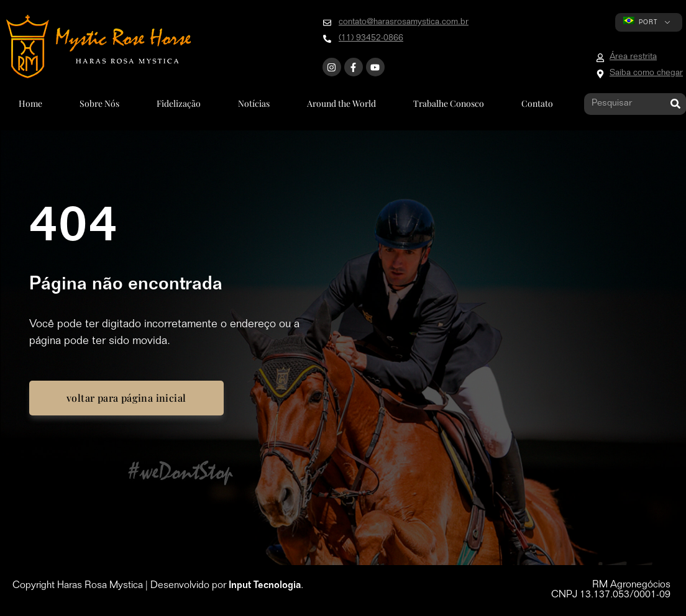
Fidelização (179, 103)
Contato (537, 103)
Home (30, 103)
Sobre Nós (99, 103)
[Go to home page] (98, 47)
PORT (640, 21)
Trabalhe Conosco (449, 103)
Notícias (254, 103)
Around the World (341, 103)
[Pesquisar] (675, 104)
